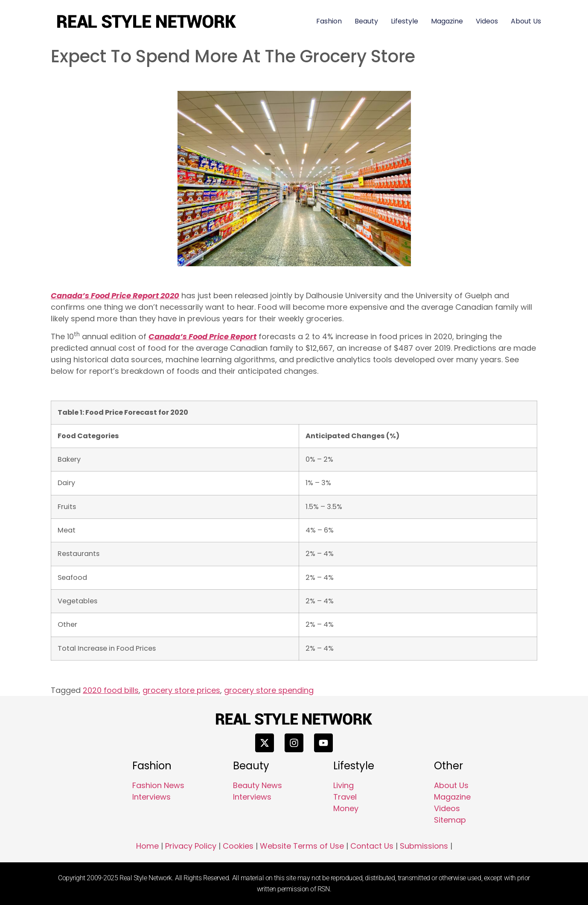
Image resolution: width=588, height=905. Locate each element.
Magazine (447, 21)
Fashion (329, 21)
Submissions (424, 846)
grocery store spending (269, 690)
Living (343, 785)
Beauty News (258, 785)
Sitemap (450, 820)
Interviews (151, 797)
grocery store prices (181, 690)
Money (346, 808)
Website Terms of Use (302, 846)
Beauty (366, 21)
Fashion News (158, 785)
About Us (526, 21)
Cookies (238, 846)
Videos (487, 21)
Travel (345, 797)
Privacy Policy (191, 846)
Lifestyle (405, 21)
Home (147, 846)
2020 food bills (111, 690)
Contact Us (372, 846)
